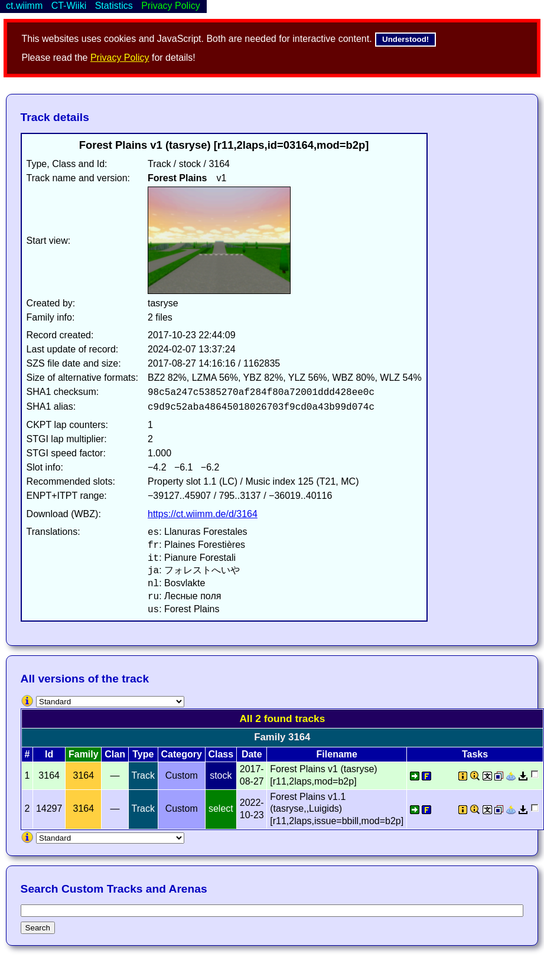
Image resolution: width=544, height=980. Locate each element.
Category (182, 754)
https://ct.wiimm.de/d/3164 (203, 514)
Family (84, 754)
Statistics (114, 6)
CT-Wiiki (69, 6)
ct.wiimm (24, 6)
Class (221, 754)
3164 (84, 775)
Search (38, 928)
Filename (337, 754)
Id (49, 754)
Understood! (405, 39)
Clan (115, 754)
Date (252, 754)
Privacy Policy (120, 58)
